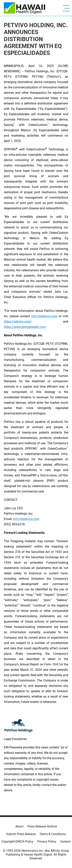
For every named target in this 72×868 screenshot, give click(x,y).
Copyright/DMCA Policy (17, 842)
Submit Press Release (21, 834)
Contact (65, 842)
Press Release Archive (42, 826)
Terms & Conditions (53, 834)
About (19, 826)
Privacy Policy (47, 842)
